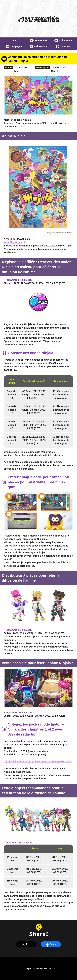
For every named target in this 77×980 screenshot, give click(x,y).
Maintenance (38, 47)
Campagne (14, 47)
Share (51, 944)
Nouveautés (38, 41)
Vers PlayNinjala (14, 242)
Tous (14, 40)
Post (26, 944)
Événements (63, 41)
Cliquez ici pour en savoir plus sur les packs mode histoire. (38, 761)
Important (63, 47)
